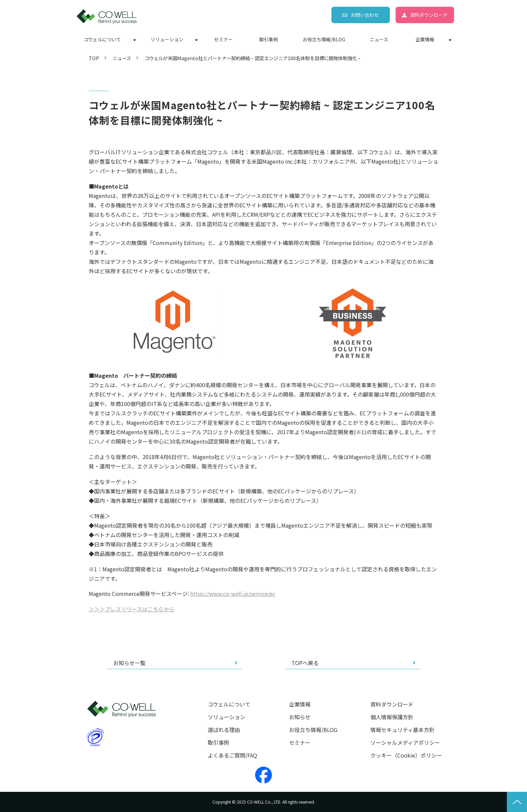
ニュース (379, 39)
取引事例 (269, 39)
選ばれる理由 (224, 730)
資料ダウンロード (429, 15)
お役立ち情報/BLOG (324, 39)
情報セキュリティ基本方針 (402, 730)
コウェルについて (102, 39)
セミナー (224, 39)
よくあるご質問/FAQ (232, 755)
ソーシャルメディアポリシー (405, 743)
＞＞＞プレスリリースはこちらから (132, 609)
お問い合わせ (365, 15)
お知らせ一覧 (129, 663)
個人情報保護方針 (392, 717)
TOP (94, 58)
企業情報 (425, 39)
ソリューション (167, 39)
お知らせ (300, 717)
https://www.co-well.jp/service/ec (233, 594)
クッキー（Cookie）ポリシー (406, 755)
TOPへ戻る (305, 663)
